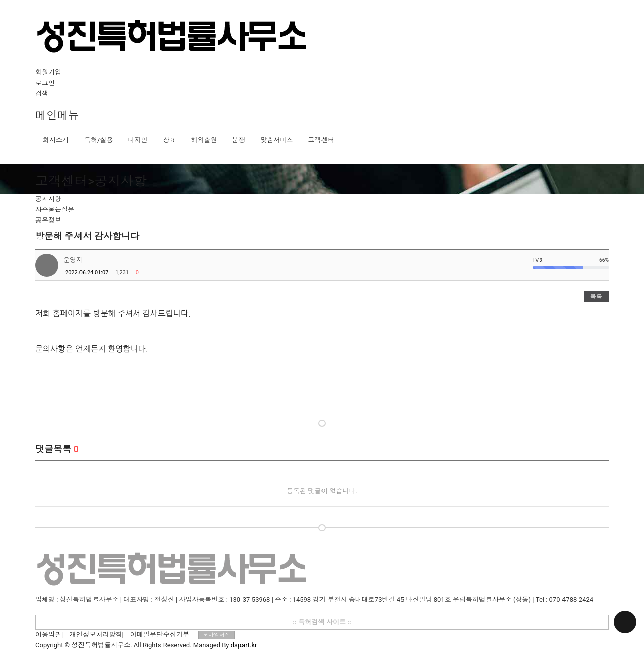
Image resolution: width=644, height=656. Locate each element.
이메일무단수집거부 (160, 635)
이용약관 (48, 635)
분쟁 (238, 140)
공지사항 (48, 199)
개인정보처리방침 (96, 635)
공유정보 (48, 220)
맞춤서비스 (276, 140)
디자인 (138, 140)
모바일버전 (217, 635)
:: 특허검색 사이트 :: (322, 622)
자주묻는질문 (55, 210)
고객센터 (321, 140)
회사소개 (56, 140)
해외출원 (204, 140)
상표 (169, 140)
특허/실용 (98, 140)
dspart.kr (244, 645)
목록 (596, 297)
